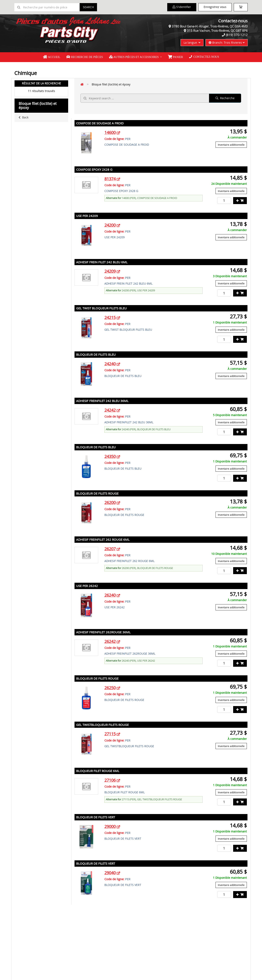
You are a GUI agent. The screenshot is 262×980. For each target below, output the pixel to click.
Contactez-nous (204, 57)
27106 (110, 780)
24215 (110, 317)
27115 (110, 734)
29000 (110, 826)
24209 (110, 271)
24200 (110, 225)
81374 (110, 179)
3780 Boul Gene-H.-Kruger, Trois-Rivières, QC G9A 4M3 (210, 26)
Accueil (52, 57)
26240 (110, 595)
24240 (110, 364)
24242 (110, 410)
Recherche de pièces (85, 57)
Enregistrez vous (215, 7)
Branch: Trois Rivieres (227, 43)
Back (24, 117)
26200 (110, 502)
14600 (110, 132)
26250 (110, 688)
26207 (110, 549)
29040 (110, 873)
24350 (110, 456)
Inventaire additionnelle (231, 145)
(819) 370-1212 (237, 35)
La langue (192, 43)
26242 (110, 641)
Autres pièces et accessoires (134, 57)
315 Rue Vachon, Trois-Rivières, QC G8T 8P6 (217, 31)
